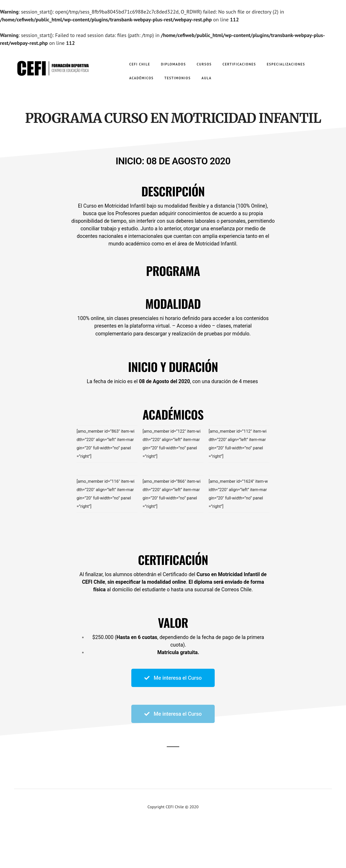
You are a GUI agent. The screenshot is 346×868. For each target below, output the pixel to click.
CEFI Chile (52, 68)
